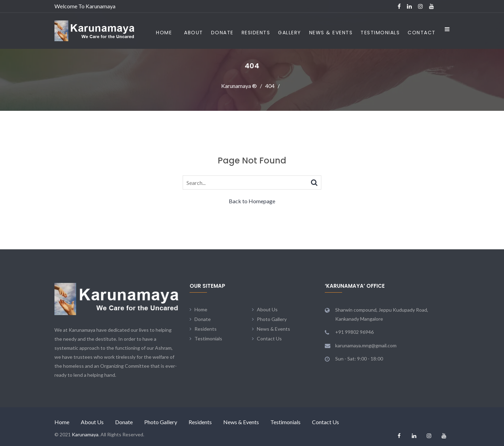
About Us (267, 309)
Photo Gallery (272, 319)
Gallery (290, 33)
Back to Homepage (252, 201)
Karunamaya (85, 434)
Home (164, 33)
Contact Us (269, 338)
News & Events (331, 33)
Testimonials (380, 33)
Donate (222, 33)
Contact (422, 33)
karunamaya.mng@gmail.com (366, 345)
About (194, 33)
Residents (256, 33)
